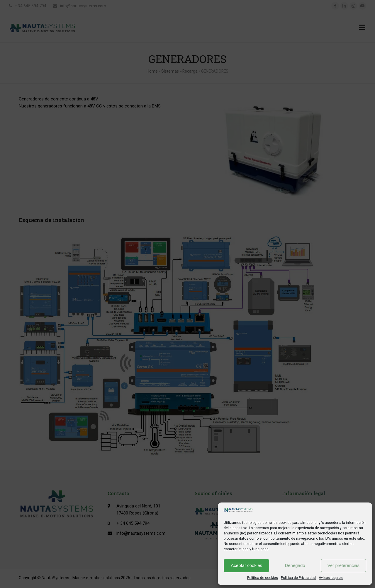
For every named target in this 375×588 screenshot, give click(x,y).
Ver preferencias (343, 565)
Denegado (295, 565)
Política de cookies (263, 578)
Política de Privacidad (298, 578)
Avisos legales (331, 578)
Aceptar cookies (246, 565)
